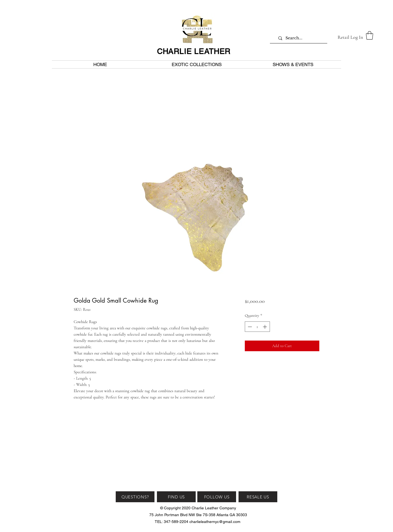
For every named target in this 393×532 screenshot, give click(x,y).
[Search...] (301, 38)
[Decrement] (249, 327)
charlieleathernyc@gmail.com (215, 522)
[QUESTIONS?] (135, 497)
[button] (370, 35)
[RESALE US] (258, 497)
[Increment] (265, 327)
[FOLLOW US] (217, 497)
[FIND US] (176, 497)
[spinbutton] (257, 327)
